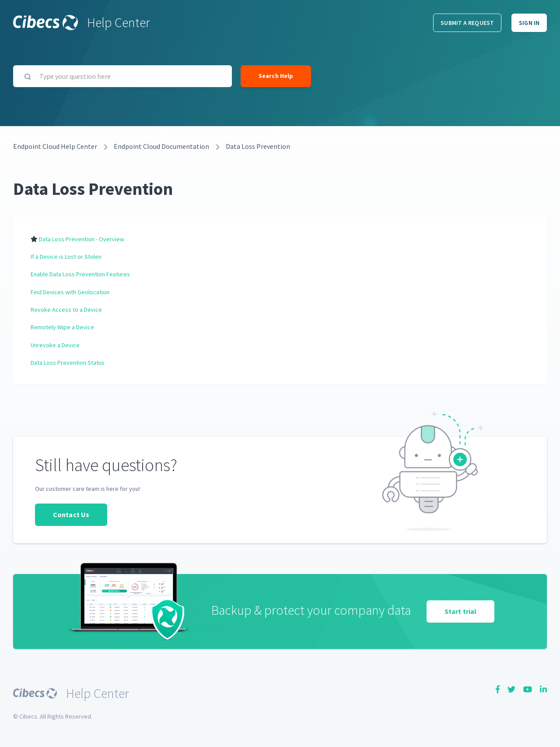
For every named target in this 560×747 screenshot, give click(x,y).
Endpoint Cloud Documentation (161, 146)
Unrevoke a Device (55, 345)
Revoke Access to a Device (66, 310)
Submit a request (467, 23)
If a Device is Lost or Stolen (66, 257)
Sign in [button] (529, 23)
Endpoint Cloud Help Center (55, 146)
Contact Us (71, 514)
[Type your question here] (122, 76)
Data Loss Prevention (258, 146)
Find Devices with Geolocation (70, 292)
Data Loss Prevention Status (68, 363)
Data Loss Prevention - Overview (82, 239)
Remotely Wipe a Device (62, 327)
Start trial (460, 611)
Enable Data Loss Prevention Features (80, 274)
